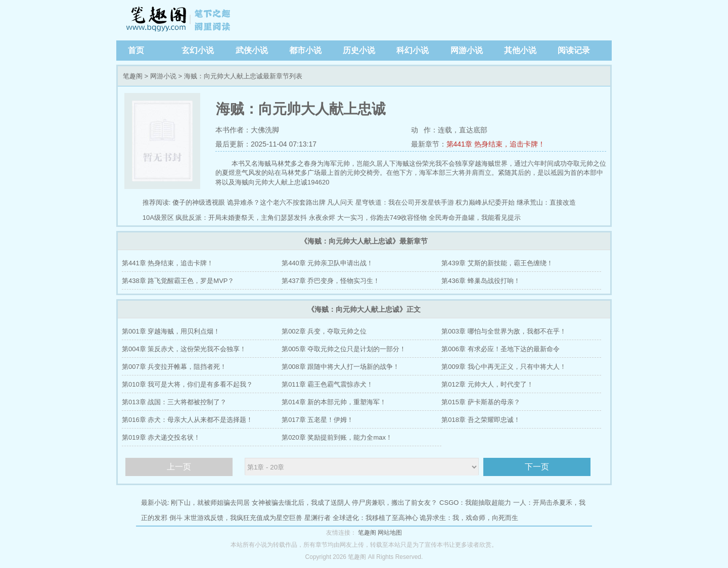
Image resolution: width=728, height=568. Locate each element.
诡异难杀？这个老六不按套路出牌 (276, 202)
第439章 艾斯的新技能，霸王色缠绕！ (497, 263)
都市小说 (305, 50)
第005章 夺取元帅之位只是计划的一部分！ (344, 349)
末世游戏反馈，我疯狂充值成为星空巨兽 (243, 518)
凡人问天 (340, 202)
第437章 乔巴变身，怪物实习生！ (331, 281)
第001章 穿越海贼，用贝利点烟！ (171, 331)
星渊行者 (317, 518)
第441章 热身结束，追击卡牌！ (496, 144)
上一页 (179, 467)
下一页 (537, 467)
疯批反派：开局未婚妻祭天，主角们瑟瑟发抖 (241, 218)
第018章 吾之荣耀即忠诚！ (481, 420)
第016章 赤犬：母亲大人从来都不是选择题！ (187, 420)
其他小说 (520, 50)
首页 (136, 50)
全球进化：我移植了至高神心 (375, 518)
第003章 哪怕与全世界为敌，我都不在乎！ (504, 331)
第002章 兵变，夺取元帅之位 (324, 331)
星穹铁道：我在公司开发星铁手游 (405, 202)
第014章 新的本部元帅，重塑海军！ (334, 402)
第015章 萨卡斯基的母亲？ (481, 402)
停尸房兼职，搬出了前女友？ (395, 503)
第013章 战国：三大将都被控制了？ (174, 402)
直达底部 (473, 130)
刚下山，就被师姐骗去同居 (210, 503)
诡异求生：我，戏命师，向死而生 (469, 518)
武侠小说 (252, 50)
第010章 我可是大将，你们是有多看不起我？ (187, 384)
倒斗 (176, 518)
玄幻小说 (198, 50)
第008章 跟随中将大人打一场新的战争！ (340, 367)
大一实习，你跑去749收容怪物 (382, 218)
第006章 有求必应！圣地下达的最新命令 (500, 349)
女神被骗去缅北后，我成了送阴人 (301, 503)
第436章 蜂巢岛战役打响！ (481, 281)
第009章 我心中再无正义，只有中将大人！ (504, 367)
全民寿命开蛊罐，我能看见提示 (475, 218)
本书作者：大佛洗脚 (247, 130)
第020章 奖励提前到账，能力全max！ (337, 437)
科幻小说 (413, 50)
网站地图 (390, 533)
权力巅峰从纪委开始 (485, 202)
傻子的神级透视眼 (199, 202)
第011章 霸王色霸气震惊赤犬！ (327, 384)
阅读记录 (574, 50)
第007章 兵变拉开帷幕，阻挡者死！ (174, 367)
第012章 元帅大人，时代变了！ (487, 384)
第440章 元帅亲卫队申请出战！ (327, 263)
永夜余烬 (322, 218)
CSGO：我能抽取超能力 (475, 503)
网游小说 (467, 50)
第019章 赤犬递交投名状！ (161, 437)
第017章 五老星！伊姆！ (317, 420)
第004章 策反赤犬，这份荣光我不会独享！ (184, 349)
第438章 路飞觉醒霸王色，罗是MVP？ (178, 281)
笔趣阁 (179, 20)
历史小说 (359, 50)
